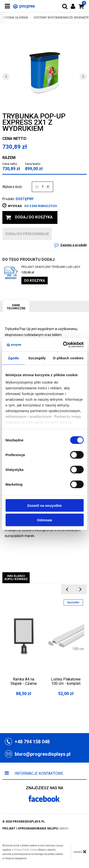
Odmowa (44, 520)
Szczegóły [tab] (37, 358)
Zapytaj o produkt (73, 245)
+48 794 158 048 (32, 742)
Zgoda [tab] (13, 358)
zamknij (80, 852)
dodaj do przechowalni (27, 234)
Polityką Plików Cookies (26, 850)
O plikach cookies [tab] (68, 358)
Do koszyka (35, 281)
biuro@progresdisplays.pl (43, 754)
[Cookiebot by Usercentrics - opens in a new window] (63, 345)
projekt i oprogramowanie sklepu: (35, 829)
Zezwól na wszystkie (45, 505)
